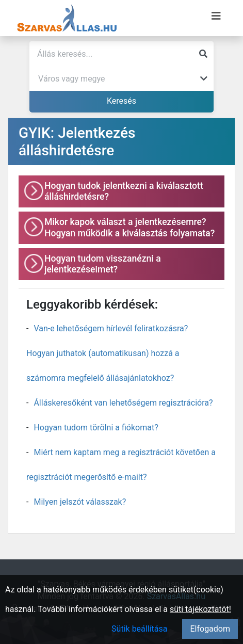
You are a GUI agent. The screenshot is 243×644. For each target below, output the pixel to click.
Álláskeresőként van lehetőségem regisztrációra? (123, 403)
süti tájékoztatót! (200, 609)
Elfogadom (210, 629)
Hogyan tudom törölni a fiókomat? (96, 428)
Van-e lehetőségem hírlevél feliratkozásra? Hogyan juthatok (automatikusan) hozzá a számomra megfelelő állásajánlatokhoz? (107, 353)
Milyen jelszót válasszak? (80, 502)
